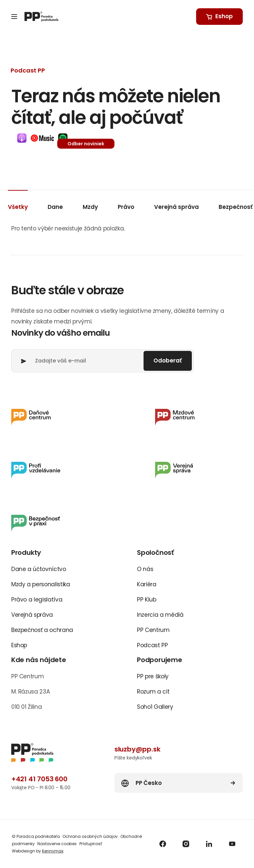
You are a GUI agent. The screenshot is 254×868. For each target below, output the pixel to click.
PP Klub (147, 600)
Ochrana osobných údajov (90, 836)
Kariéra (147, 584)
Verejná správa (176, 207)
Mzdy (90, 207)
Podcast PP (152, 645)
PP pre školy (153, 676)
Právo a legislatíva (37, 600)
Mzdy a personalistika (41, 584)
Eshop (19, 645)
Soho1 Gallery (155, 707)
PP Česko (149, 783)
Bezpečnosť (236, 207)
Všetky (18, 207)
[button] (22, 138)
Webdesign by (38, 851)
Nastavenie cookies (57, 844)
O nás (145, 569)
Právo (126, 207)
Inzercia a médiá (160, 615)
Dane (55, 207)
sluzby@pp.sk (137, 749)
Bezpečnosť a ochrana (42, 630)
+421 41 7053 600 (39, 779)
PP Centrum (153, 630)
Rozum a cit (153, 692)
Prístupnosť (90, 844)
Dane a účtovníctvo (39, 569)
